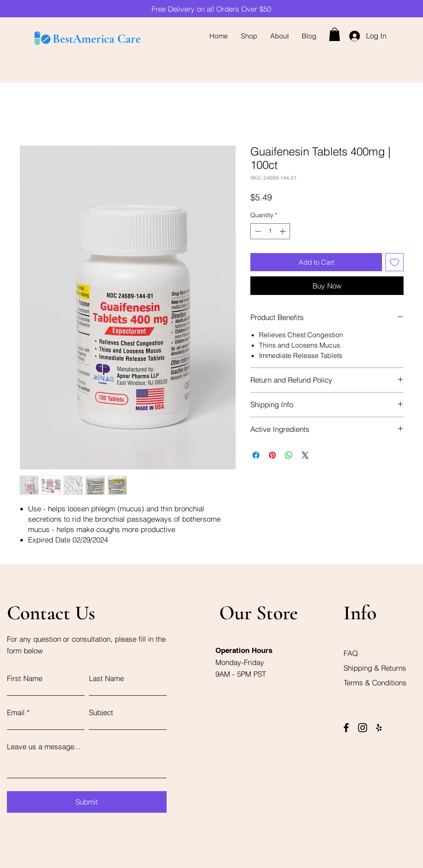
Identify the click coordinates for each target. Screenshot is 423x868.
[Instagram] (363, 728)
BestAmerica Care (97, 39)
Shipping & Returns (376, 668)
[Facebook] (346, 728)
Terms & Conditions (375, 683)
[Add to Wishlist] (395, 262)
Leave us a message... (44, 746)
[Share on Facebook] (256, 455)
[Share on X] (305, 455)
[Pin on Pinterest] (272, 455)
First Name (25, 678)
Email (16, 712)
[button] (335, 34)
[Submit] (87, 802)
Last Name (106, 678)
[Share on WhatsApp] (289, 455)
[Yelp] (379, 728)
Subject (101, 712)
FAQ (351, 653)
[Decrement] (257, 231)
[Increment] (283, 231)
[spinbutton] (270, 231)
